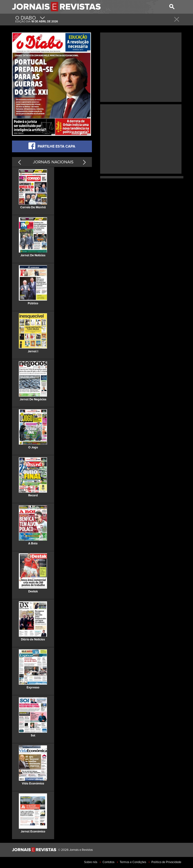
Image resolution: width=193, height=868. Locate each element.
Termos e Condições (133, 862)
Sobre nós (91, 862)
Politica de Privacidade (166, 862)
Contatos (108, 862)
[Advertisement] (141, 67)
